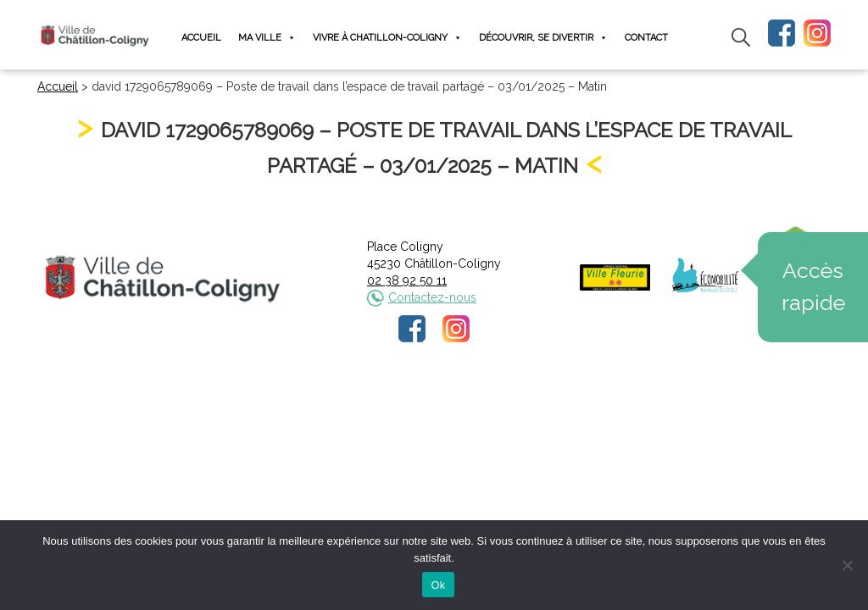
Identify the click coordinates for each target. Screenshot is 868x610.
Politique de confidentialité (450, 401)
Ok (438, 585)
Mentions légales (321, 401)
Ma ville (267, 38)
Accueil (201, 38)
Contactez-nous (432, 297)
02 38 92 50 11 (407, 280)
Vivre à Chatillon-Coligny (387, 38)
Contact (646, 38)
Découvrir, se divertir (543, 38)
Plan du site (563, 401)
